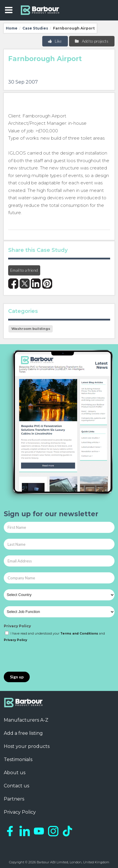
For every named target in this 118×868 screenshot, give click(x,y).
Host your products (27, 746)
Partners (14, 799)
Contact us (16, 786)
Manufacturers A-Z (26, 720)
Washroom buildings (31, 329)
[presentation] (48, 657)
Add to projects (91, 41)
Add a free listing (23, 733)
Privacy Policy (17, 626)
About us (15, 773)
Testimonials (18, 759)
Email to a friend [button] (24, 270)
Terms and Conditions (79, 634)
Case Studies (35, 28)
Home (12, 28)
